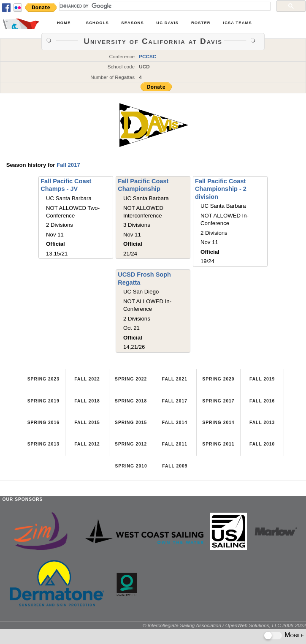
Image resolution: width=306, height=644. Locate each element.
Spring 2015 (131, 423)
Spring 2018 (131, 401)
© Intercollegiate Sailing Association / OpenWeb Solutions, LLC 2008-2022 (224, 625)
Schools (97, 23)
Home (64, 23)
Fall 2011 (175, 444)
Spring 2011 (218, 444)
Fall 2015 (87, 423)
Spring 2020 (218, 379)
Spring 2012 (131, 444)
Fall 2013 (262, 423)
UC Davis (167, 23)
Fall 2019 (262, 379)
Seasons (132, 23)
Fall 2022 (87, 379)
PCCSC (148, 56)
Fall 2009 (175, 466)
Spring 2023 (43, 379)
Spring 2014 (218, 423)
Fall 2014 (175, 423)
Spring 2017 (218, 401)
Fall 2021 (175, 379)
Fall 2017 (68, 165)
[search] (164, 6)
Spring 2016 (43, 423)
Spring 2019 (43, 401)
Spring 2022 (131, 379)
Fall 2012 (87, 444)
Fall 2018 (87, 401)
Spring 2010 (131, 466)
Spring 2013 (43, 444)
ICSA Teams (237, 23)
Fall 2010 (262, 444)
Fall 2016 (262, 401)
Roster (201, 23)
